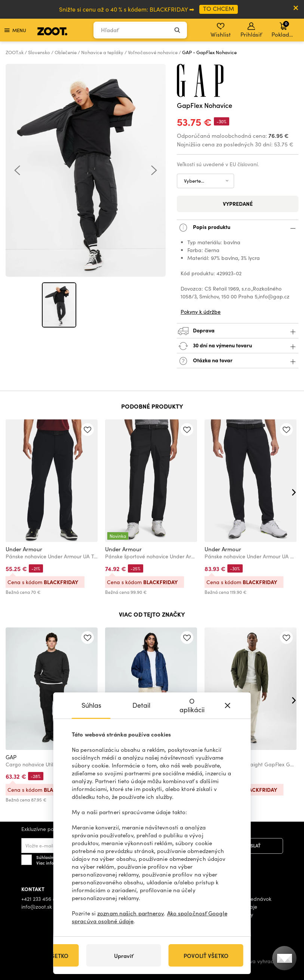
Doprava (238, 331)
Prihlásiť (251, 30)
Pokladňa (284, 29)
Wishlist (221, 30)
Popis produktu (238, 228)
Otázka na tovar (238, 361)
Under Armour (24, 549)
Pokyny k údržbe (201, 312)
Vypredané (238, 204)
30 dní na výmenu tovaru (238, 346)
